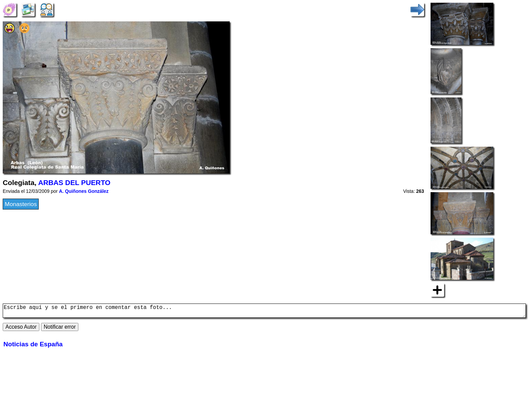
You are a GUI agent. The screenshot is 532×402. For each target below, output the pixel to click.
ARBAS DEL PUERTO (74, 182)
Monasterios (21, 204)
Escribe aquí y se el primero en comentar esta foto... (264, 312)
